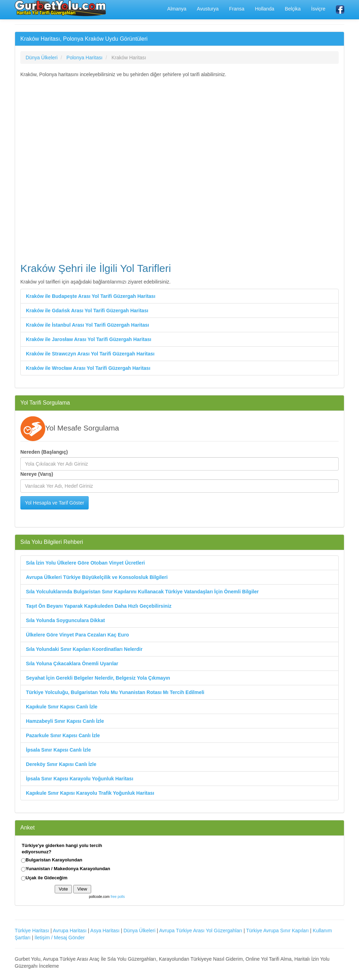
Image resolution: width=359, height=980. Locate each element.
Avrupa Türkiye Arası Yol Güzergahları (201, 931)
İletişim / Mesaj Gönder (60, 938)
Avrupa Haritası (70, 931)
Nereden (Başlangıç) (44, 452)
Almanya (177, 9)
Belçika (293, 9)
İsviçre (318, 9)
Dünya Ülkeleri (139, 931)
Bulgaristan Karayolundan (54, 860)
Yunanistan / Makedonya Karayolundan (68, 869)
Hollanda (265, 9)
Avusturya (208, 9)
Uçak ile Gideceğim (46, 878)
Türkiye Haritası (32, 931)
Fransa (237, 9)
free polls (118, 897)
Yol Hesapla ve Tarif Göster (55, 503)
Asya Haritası (105, 931)
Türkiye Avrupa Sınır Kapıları (277, 931)
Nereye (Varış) (37, 474)
